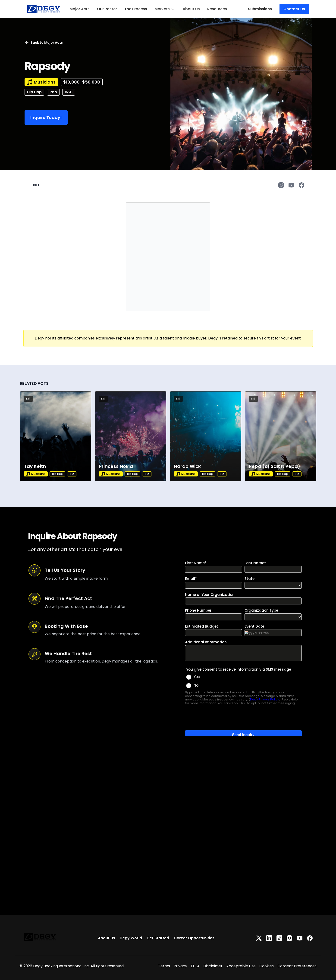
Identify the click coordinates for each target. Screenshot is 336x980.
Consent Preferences (297, 966)
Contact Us (294, 9)
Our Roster (107, 9)
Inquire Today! (46, 117)
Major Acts (80, 9)
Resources (217, 9)
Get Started (158, 938)
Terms (164, 966)
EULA (195, 966)
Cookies (267, 966)
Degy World (131, 938)
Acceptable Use (241, 966)
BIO (36, 185)
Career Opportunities (194, 938)
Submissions (260, 9)
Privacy (180, 966)
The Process (136, 9)
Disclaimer (213, 966)
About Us (191, 9)
